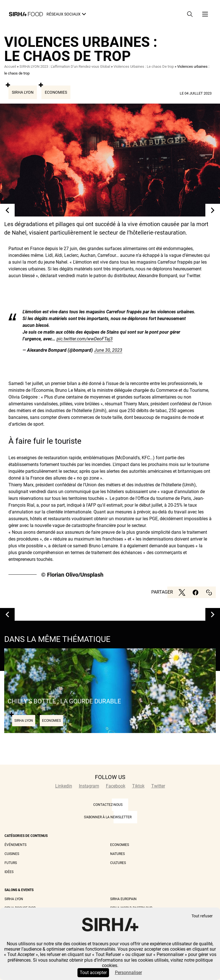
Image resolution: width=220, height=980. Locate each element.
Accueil (10, 66)
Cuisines (12, 854)
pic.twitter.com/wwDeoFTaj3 (85, 339)
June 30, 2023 (108, 350)
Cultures (118, 863)
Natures (117, 854)
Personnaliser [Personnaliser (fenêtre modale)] (128, 973)
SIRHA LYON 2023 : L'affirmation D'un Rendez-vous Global (65, 66)
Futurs (11, 863)
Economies (56, 92)
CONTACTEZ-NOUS (108, 805)
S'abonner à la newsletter (108, 817)
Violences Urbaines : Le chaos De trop (144, 66)
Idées (9, 872)
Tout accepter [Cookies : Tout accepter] (93, 973)
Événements (15, 845)
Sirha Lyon (23, 92)
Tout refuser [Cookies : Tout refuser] (202, 916)
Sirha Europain (123, 899)
